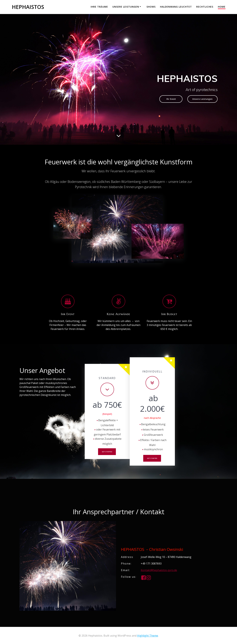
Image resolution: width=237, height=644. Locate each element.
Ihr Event (165, 100)
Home (222, 7)
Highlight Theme (148, 636)
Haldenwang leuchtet (176, 7)
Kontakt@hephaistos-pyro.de (159, 572)
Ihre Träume (99, 7)
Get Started (107, 453)
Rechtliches (205, 7)
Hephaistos (28, 7)
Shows (151, 7)
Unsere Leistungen (126, 7)
